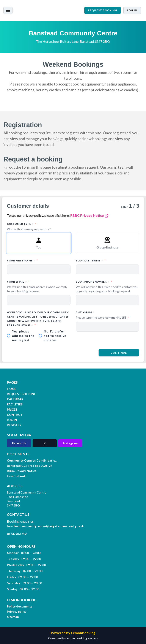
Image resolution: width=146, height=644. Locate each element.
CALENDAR (15, 399)
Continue (119, 353)
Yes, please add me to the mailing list (23, 336)
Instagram (70, 443)
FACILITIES (15, 404)
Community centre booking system (73, 638)
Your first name (39, 260)
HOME (12, 389)
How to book (16, 476)
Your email (39, 286)
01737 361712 (17, 534)
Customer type (73, 226)
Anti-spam (108, 315)
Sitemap (13, 617)
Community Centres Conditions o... (32, 460)
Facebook (19, 443)
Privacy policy (17, 612)
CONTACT (15, 415)
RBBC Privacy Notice (87, 215)
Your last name (108, 260)
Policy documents (20, 606)
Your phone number (108, 286)
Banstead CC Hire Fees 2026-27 (30, 466)
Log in (132, 10)
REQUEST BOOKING (103, 10)
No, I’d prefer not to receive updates (55, 336)
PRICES (12, 409)
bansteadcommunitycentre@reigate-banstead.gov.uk (45, 526)
